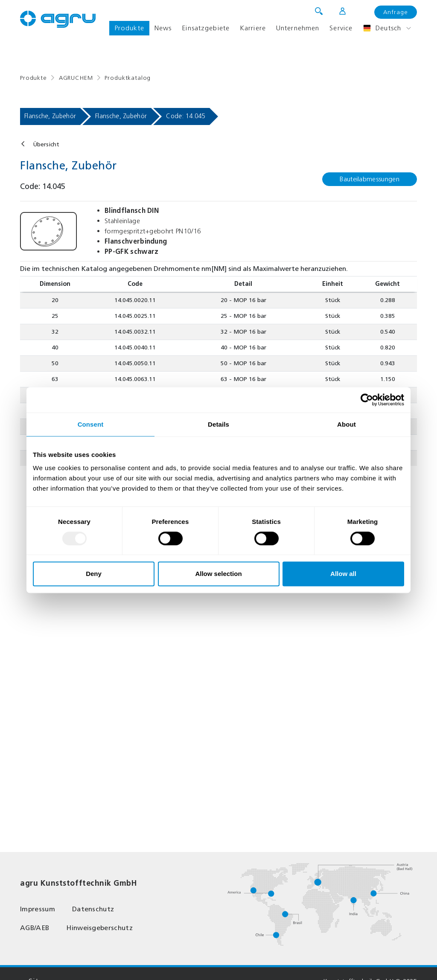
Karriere (253, 28)
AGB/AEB (35, 928)
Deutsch (382, 28)
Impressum (38, 909)
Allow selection (218, 574)
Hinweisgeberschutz (99, 928)
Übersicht (46, 144)
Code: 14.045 (186, 116)
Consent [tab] (91, 424)
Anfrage (396, 12)
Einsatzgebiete (206, 28)
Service (341, 28)
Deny (94, 574)
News (163, 28)
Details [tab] (218, 424)
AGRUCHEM (76, 78)
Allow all (343, 574)
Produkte (129, 28)
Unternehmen (298, 28)
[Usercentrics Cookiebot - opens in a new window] (367, 400)
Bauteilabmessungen (370, 179)
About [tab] (347, 424)
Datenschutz (93, 909)
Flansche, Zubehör (50, 116)
